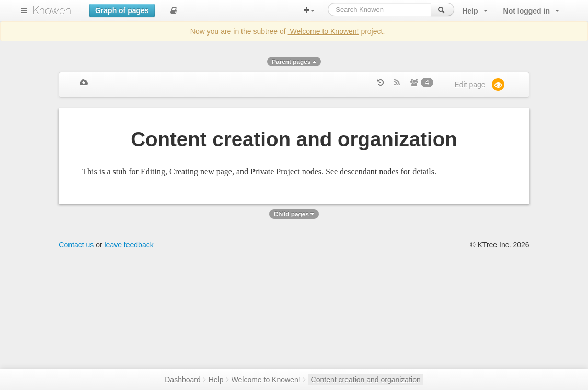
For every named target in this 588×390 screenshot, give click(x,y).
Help (216, 380)
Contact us (76, 245)
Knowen (52, 10)
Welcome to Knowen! (324, 31)
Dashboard (183, 380)
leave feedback (129, 245)
